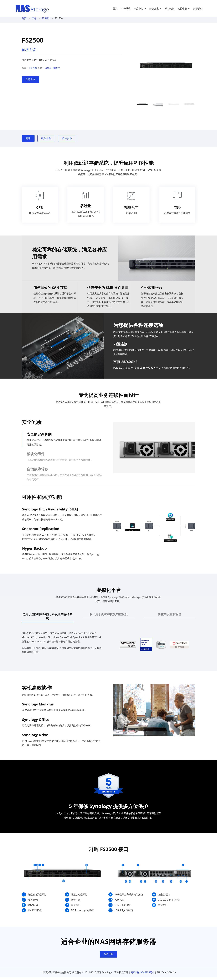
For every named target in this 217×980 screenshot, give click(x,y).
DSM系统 (126, 9)
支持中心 (182, 9)
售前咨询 (30, 82)
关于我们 (198, 9)
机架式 (56, 71)
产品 (34, 21)
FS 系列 (46, 21)
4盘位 (48, 71)
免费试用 (109, 957)
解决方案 (154, 9)
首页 (115, 9)
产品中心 (139, 9)
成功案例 (170, 9)
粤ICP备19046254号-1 (143, 975)
